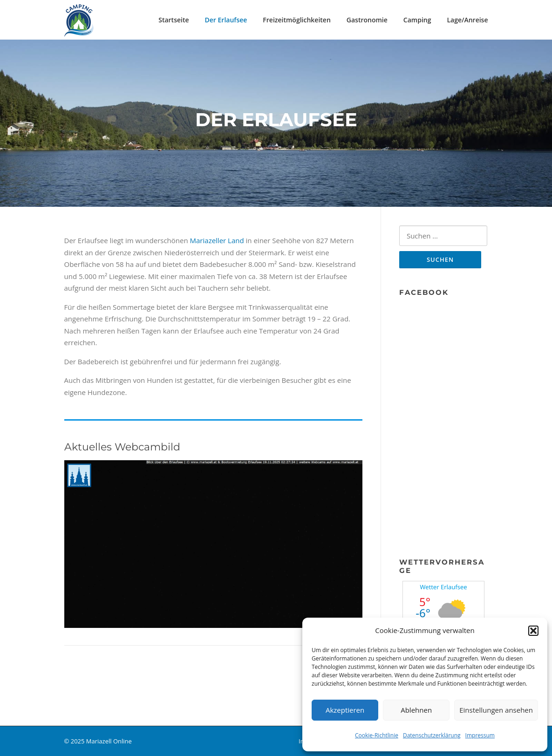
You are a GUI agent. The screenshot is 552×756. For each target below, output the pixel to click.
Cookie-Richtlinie (377, 735)
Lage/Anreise (467, 20)
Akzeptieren (345, 710)
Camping (417, 20)
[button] (533, 631)
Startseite (174, 20)
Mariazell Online (109, 741)
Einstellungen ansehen (496, 710)
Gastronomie (367, 20)
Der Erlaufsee (226, 20)
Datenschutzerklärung (432, 735)
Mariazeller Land (217, 240)
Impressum (480, 735)
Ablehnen (416, 710)
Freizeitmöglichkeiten (296, 20)
